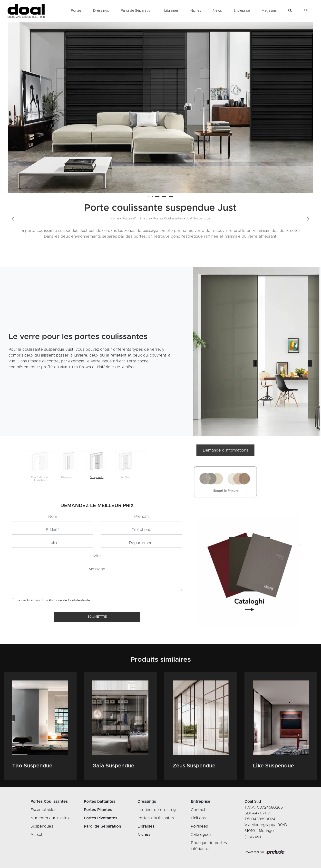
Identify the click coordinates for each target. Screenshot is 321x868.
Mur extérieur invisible (51, 818)
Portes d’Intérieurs (136, 219)
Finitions (198, 818)
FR (306, 11)
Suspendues (42, 826)
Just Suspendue (198, 219)
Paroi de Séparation (137, 11)
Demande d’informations (225, 450)
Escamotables (43, 810)
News (217, 11)
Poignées (199, 826)
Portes (76, 11)
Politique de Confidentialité (70, 600)
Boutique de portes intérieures (209, 846)
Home (115, 219)
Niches (196, 11)
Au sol (36, 835)
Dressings (101, 11)
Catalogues (201, 835)
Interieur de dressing (157, 810)
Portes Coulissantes (168, 219)
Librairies (171, 11)
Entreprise (242, 11)
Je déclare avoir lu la (53, 600)
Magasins (269, 11)
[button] (150, 197)
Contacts (199, 810)
